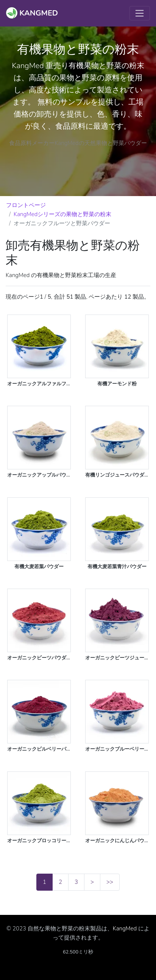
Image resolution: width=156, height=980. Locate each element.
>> (110, 882)
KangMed (125, 929)
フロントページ (26, 205)
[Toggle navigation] (140, 13)
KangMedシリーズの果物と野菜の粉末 (62, 214)
